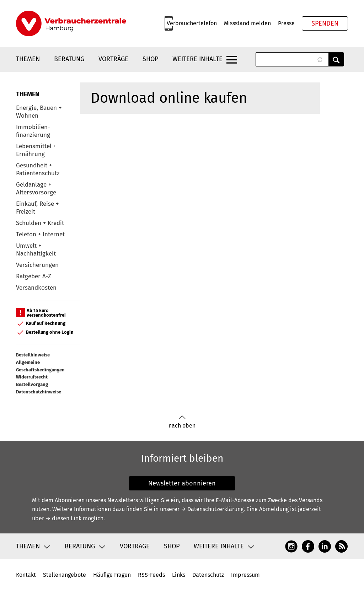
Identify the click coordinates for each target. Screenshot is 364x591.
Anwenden (336, 59)
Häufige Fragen (112, 575)
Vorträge (113, 59)
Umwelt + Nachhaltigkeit (36, 250)
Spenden (325, 23)
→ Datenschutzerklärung (212, 509)
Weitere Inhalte (197, 59)
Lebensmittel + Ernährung (36, 150)
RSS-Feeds (151, 575)
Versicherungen (37, 265)
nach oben (182, 422)
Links (179, 575)
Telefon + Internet (40, 234)
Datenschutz (208, 575)
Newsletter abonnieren (182, 483)
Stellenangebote (65, 575)
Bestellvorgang (32, 384)
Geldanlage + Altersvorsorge (36, 189)
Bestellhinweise (33, 355)
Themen (28, 59)
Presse (286, 23)
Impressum (245, 575)
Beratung (69, 59)
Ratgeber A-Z (34, 276)
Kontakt (26, 575)
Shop (150, 59)
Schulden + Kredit (40, 223)
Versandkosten (36, 288)
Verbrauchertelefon (192, 23)
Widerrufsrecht (32, 377)
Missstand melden (247, 23)
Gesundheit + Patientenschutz (38, 169)
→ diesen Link (63, 518)
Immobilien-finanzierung (33, 131)
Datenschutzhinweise (39, 392)
